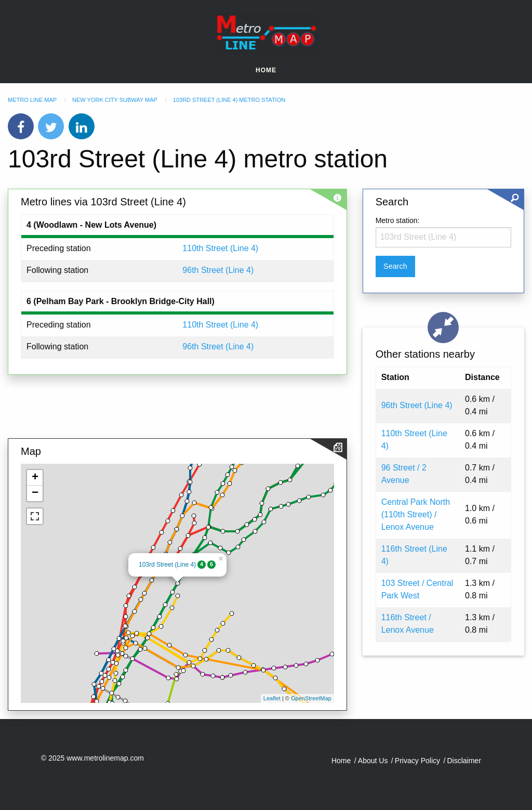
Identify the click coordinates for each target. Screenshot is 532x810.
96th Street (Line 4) (218, 270)
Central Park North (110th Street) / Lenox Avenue (416, 514)
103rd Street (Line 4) (167, 565)
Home (266, 70)
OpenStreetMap (311, 698)
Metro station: (398, 220)
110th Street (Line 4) (220, 248)
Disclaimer (464, 761)
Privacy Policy (417, 761)
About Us (373, 761)
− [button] (35, 493)
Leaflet (272, 698)
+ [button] (35, 478)
